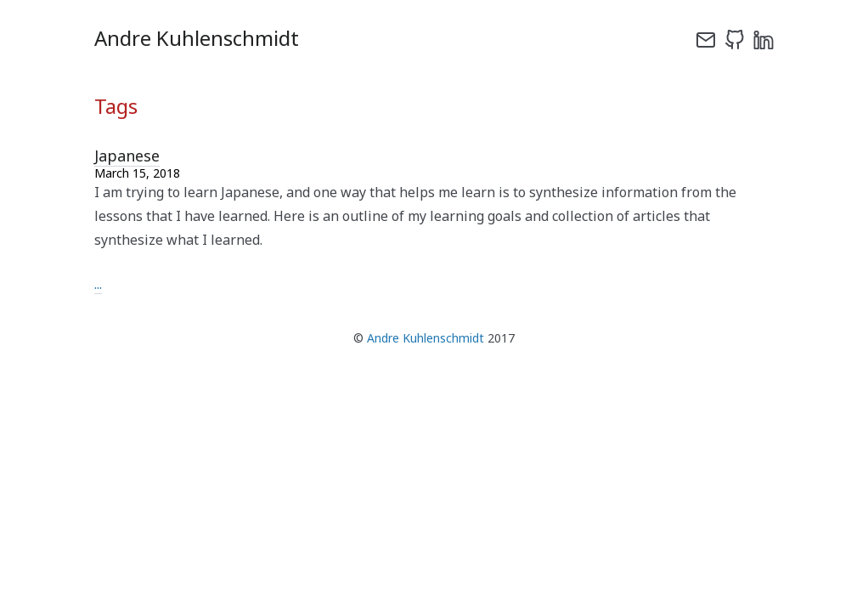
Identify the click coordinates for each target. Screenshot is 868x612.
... (98, 284)
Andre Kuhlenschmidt (426, 338)
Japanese (127, 156)
